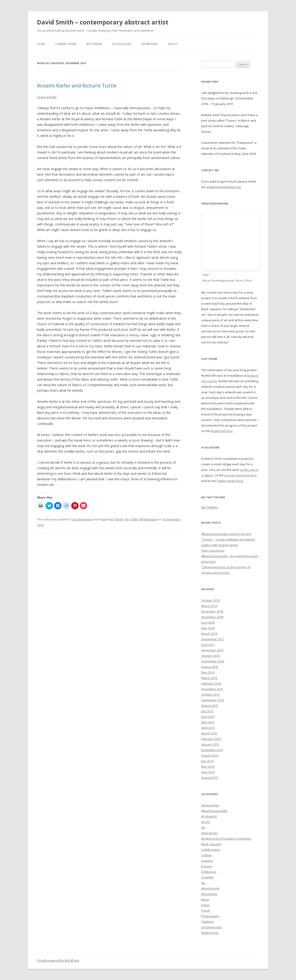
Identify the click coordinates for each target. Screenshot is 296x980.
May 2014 (208, 767)
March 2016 (209, 678)
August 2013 (210, 778)
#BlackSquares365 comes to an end (226, 534)
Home (41, 44)
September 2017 (213, 639)
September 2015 (213, 700)
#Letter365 (94, 44)
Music (205, 899)
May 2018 (208, 628)
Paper (205, 905)
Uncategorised (82, 519)
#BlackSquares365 (214, 811)
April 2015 (208, 728)
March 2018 (209, 634)
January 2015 (210, 744)
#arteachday (210, 805)
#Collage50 (209, 816)
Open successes (213, 550)
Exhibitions (150, 44)
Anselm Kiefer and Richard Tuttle (77, 85)
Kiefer (119, 519)
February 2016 (211, 683)
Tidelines (208, 922)
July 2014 (207, 761)
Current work (66, 44)
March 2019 (209, 606)
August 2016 (210, 667)
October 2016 (210, 656)
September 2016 (213, 661)
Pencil (205, 911)
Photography (210, 916)
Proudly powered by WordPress (58, 960)
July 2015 (207, 711)
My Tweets (210, 507)
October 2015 (210, 694)
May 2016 (208, 672)
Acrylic (206, 822)
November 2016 (212, 650)
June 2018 (208, 622)
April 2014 (208, 772)
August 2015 (210, 706)
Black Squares (211, 844)
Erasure (207, 866)
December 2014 (212, 750)
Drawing (207, 861)
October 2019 (210, 600)
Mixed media (210, 888)
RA (127, 519)
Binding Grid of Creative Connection (226, 839)
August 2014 (210, 755)
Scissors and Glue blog (240, 475)
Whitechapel (148, 519)
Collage (206, 855)
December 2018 (212, 611)
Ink (203, 883)
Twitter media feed (230, 481)
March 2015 (209, 733)
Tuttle (134, 519)
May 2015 (208, 722)
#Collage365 (122, 44)
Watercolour (210, 933)
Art (112, 519)
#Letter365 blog (222, 431)
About (173, 44)
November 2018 (212, 617)
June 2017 (208, 645)
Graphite (207, 877)
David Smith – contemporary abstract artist (103, 22)
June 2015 (208, 717)
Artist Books (210, 833)
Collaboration (211, 850)
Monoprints (209, 894)
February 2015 (211, 739)
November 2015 (212, 689)
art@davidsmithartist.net (224, 187)
